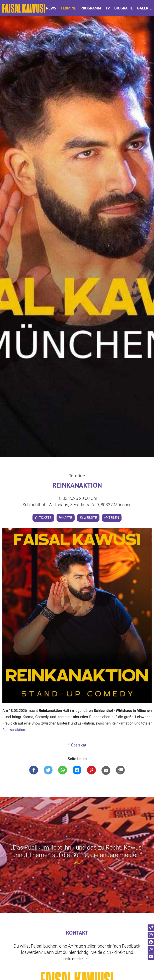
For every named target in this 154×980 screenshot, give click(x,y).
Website (88, 518)
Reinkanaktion (14, 730)
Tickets (43, 518)
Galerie (144, 8)
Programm (91, 8)
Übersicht (77, 745)
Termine (68, 8)
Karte (66, 518)
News (51, 8)
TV (108, 8)
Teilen (112, 518)
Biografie (124, 8)
